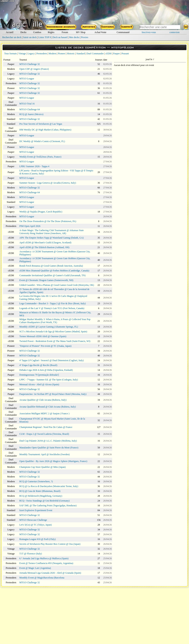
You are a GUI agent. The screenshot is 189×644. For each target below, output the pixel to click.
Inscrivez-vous (149, 32)
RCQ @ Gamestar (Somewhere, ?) (36, 481)
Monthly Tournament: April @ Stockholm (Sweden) (45, 454)
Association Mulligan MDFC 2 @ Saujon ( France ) (44, 413)
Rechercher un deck (12, 37)
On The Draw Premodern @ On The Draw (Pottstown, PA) (48, 221)
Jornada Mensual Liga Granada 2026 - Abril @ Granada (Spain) (50, 573)
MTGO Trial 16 (27, 104)
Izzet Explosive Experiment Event (36, 510)
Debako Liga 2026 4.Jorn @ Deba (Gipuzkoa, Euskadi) (46, 370)
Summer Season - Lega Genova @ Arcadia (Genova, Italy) (48, 183)
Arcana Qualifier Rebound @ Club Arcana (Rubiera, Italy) (48, 407)
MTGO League (27, 79)
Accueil (10, 32)
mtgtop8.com (122, 47)
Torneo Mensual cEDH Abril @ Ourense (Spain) (43, 336)
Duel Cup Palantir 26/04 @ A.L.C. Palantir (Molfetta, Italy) (48, 441)
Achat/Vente (100, 32)
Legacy (31, 54)
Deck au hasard (60, 37)
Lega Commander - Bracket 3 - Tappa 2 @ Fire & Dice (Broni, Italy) (53, 303)
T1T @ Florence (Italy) (31, 554)
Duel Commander (95, 54)
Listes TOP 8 (44, 37)
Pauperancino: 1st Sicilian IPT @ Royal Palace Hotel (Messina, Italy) (53, 394)
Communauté (123, 32)
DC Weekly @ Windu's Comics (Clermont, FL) (42, 141)
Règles (51, 32)
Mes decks (74, 37)
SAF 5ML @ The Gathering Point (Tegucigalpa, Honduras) (48, 505)
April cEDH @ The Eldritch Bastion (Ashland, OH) (44, 247)
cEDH (108, 54)
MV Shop (81, 32)
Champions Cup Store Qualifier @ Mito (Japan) (43, 467)
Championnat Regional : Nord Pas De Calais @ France (46, 427)
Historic (71, 54)
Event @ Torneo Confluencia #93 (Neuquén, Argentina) (46, 563)
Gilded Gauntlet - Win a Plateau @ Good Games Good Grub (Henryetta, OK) (57, 285)
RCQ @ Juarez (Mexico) (31, 114)
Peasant (125, 54)
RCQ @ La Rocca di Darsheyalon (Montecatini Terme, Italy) (49, 486)
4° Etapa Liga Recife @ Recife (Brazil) (38, 365)
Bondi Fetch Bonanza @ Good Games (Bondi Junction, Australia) (51, 266)
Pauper (117, 54)
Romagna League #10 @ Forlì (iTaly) (38, 539)
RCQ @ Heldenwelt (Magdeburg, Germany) (41, 496)
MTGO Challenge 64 (30, 109)
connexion (175, 32)
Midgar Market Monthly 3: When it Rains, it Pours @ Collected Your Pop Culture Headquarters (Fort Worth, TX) (55, 321)
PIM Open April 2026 (30, 226)
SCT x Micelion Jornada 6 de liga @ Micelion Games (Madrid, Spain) (53, 332)
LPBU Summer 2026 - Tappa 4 (34, 166)
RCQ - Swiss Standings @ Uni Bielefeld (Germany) (45, 501)
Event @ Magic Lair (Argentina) (35, 568)
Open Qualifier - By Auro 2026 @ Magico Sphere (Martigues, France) (53, 461)
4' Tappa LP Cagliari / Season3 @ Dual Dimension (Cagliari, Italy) (52, 360)
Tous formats (11, 54)
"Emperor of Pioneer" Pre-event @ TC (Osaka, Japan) (45, 346)
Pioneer (62, 54)
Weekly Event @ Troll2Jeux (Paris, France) (40, 157)
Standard (81, 54)
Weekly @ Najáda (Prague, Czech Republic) (41, 212)
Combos (37, 32)
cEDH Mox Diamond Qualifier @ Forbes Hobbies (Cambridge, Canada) (54, 271)
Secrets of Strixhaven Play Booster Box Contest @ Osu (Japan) (50, 544)
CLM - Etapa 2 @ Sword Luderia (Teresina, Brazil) (44, 434)
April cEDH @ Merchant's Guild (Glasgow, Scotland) (45, 243)
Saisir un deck (30, 37)
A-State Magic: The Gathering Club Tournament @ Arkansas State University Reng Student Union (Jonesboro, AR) (52, 232)
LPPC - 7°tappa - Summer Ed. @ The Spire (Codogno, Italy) (49, 380)
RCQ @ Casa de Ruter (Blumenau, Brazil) (40, 491)
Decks (23, 32)
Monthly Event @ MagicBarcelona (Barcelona (42, 578)
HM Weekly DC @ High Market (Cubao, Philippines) (45, 130)
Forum (65, 32)
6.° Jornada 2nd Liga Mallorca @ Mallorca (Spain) (44, 558)
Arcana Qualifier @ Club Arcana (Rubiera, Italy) (43, 400)
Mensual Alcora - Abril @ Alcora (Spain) (39, 384)
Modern (52, 54)
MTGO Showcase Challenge (33, 520)
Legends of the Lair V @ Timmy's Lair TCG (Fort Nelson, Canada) (52, 308)
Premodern (42, 54)
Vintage (22, 54)
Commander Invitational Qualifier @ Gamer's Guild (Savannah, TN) (53, 275)
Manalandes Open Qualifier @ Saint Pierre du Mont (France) (49, 448)
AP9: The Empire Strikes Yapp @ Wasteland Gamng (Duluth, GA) (52, 238)
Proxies (85, 37)
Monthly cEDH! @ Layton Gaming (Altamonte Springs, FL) (49, 327)
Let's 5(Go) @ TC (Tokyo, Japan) (36, 525)
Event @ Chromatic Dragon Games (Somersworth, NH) (46, 280)
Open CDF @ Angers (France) (34, 69)
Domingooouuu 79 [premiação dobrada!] (39, 375)
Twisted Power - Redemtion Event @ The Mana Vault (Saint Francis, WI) (55, 341)
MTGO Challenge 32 (30, 64)
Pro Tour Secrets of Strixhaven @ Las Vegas (41, 124)
